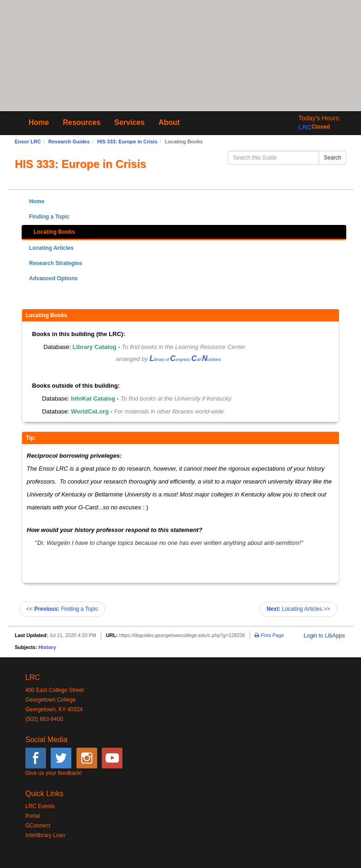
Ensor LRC (28, 142)
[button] (320, 123)
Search (332, 158)
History (47, 647)
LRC (305, 127)
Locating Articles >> (298, 609)
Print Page (269, 635)
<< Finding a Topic (62, 609)
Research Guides (69, 142)
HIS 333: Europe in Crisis (127, 142)
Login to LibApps (324, 636)
